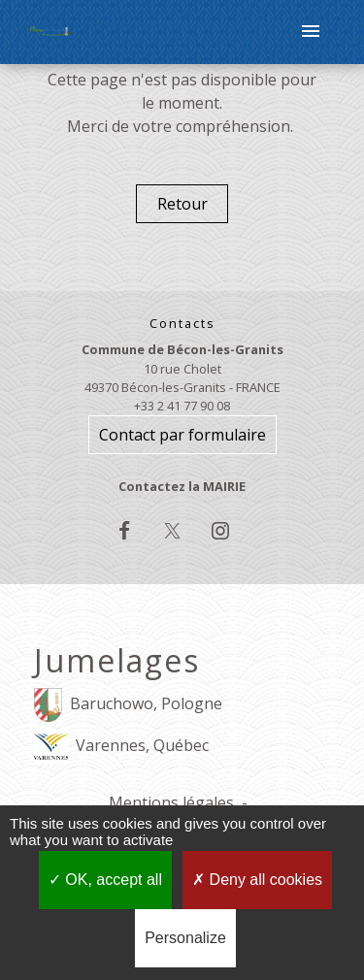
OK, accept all (105, 880)
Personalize (185, 938)
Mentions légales (171, 802)
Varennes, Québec (121, 747)
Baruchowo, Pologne (128, 705)
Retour (182, 204)
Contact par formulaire (182, 435)
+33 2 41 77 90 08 (182, 406)
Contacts (182, 324)
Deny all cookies (257, 880)
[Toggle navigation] (311, 32)
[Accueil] (52, 33)
